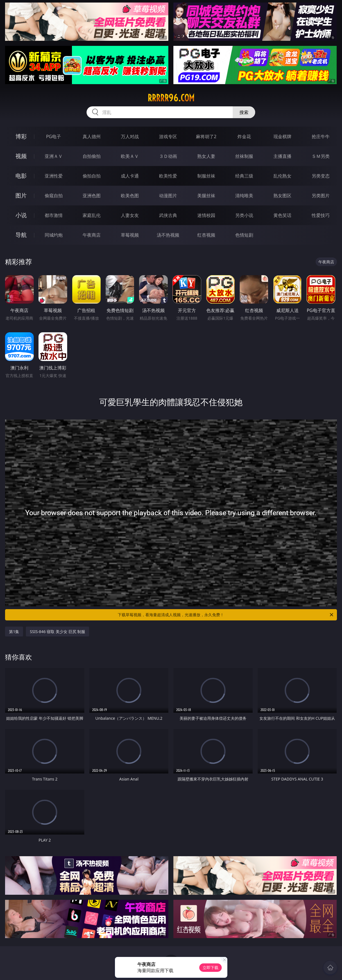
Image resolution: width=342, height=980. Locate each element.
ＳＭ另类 (321, 156)
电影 (21, 176)
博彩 (21, 136)
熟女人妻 (206, 156)
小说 (21, 215)
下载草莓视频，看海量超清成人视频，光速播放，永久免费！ (226, 615)
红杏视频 (206, 235)
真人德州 (92, 136)
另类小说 (244, 215)
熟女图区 (282, 196)
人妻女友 (130, 215)
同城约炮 (54, 235)
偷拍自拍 (92, 176)
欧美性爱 (168, 176)
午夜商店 (92, 235)
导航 (21, 235)
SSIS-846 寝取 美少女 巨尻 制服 (57, 632)
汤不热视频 (168, 235)
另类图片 (321, 196)
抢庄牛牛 (321, 136)
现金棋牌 (282, 136)
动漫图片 (168, 196)
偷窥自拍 (54, 196)
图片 (21, 195)
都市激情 (54, 215)
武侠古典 (168, 215)
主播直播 (282, 156)
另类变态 (321, 176)
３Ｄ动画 (168, 156)
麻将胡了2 (206, 136)
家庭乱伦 (92, 215)
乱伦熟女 (282, 176)
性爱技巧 (321, 215)
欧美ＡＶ (130, 156)
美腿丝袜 (206, 196)
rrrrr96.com (171, 98)
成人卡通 (130, 176)
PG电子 (54, 136)
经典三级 (244, 176)
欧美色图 (130, 196)
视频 (21, 156)
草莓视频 (130, 235)
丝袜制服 (244, 156)
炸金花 (244, 136)
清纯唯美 (244, 196)
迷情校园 (206, 215)
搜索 (244, 112)
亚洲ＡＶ (54, 156)
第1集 (14, 632)
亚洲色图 (92, 196)
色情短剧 (244, 235)
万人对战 (130, 136)
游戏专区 (168, 136)
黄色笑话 (282, 215)
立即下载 (210, 967)
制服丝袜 (206, 176)
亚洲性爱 (54, 176)
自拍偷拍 (92, 156)
